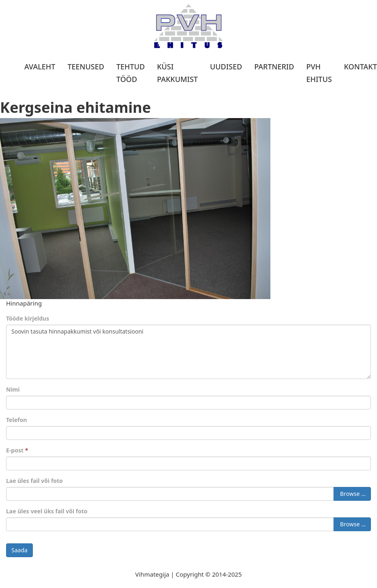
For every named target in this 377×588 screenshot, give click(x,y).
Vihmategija (152, 574)
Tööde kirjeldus (28, 318)
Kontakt (361, 67)
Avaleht (40, 67)
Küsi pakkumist (177, 73)
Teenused (86, 67)
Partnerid (274, 67)
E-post (17, 450)
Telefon (16, 420)
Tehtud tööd (131, 73)
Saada (19, 550)
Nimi (13, 389)
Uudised (226, 67)
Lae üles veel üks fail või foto (47, 511)
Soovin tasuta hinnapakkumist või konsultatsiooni (188, 352)
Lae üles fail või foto (34, 481)
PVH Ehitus (319, 73)
